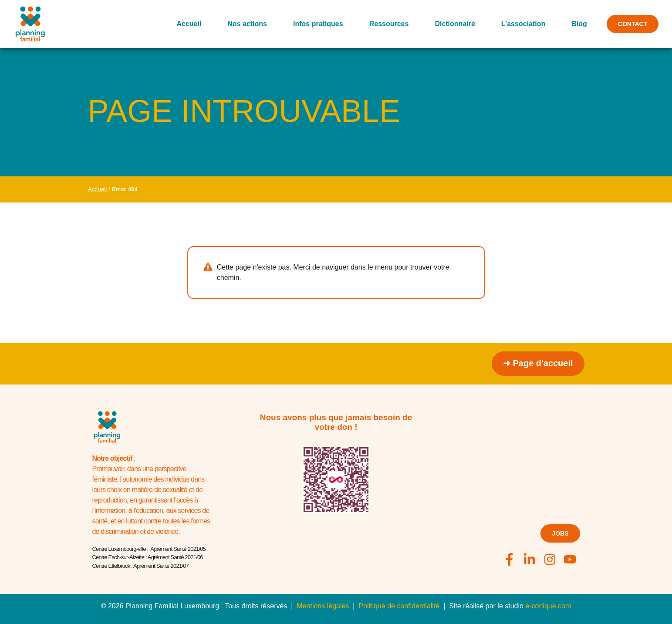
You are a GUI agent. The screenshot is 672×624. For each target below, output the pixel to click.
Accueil (189, 24)
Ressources (389, 24)
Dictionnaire (455, 24)
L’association (523, 24)
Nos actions (247, 24)
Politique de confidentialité (399, 606)
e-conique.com (548, 606)
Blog (579, 24)
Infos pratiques (318, 24)
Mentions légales (323, 606)
